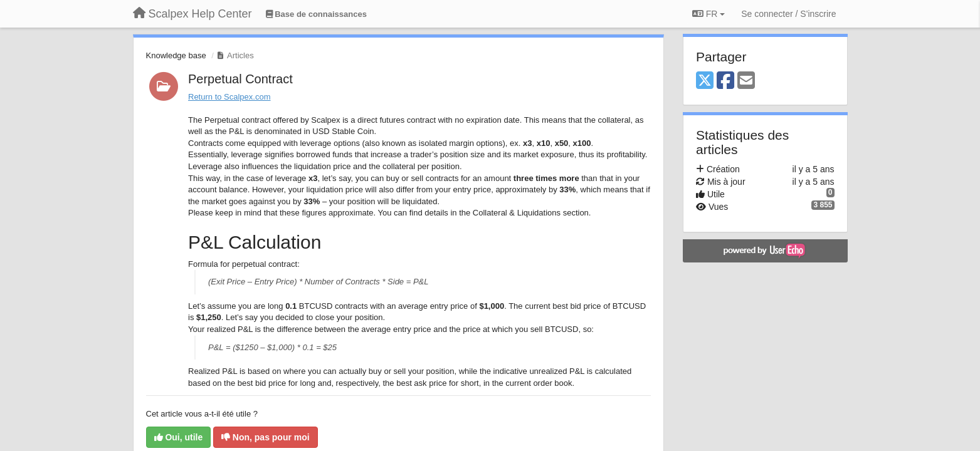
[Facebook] (725, 81)
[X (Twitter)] (705, 81)
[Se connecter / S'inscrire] (788, 14)
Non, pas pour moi (266, 437)
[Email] (746, 81)
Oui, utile (179, 437)
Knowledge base (176, 55)
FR (709, 14)
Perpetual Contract (240, 79)
